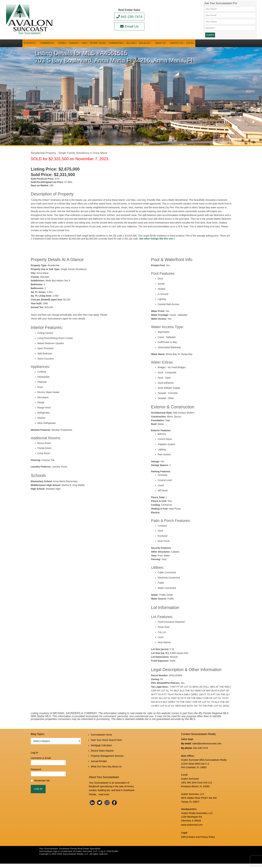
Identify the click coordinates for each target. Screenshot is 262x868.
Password (36, 777)
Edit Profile (113, 856)
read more (104, 796)
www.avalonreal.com (192, 830)
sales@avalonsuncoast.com (207, 751)
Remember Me (42, 788)
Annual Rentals (99, 764)
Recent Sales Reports (102, 755)
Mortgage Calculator (101, 751)
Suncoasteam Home (102, 742)
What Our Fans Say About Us (106, 769)
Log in (102, 856)
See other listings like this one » (157, 246)
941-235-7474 (129, 17)
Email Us (129, 26)
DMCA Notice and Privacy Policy (198, 842)
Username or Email (41, 766)
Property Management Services (107, 760)
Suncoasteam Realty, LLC (76, 858)
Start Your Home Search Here (106, 747)
